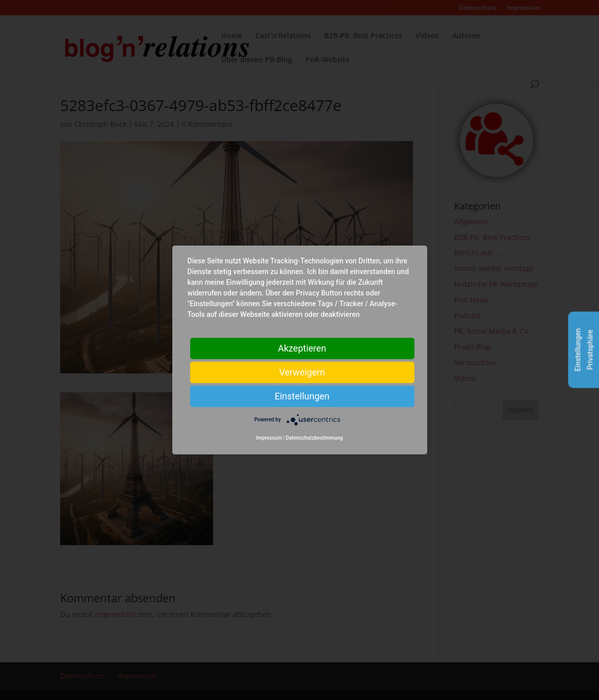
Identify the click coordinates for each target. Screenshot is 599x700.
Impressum (269, 438)
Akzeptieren (302, 348)
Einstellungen (302, 396)
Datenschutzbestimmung (314, 438)
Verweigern (302, 372)
